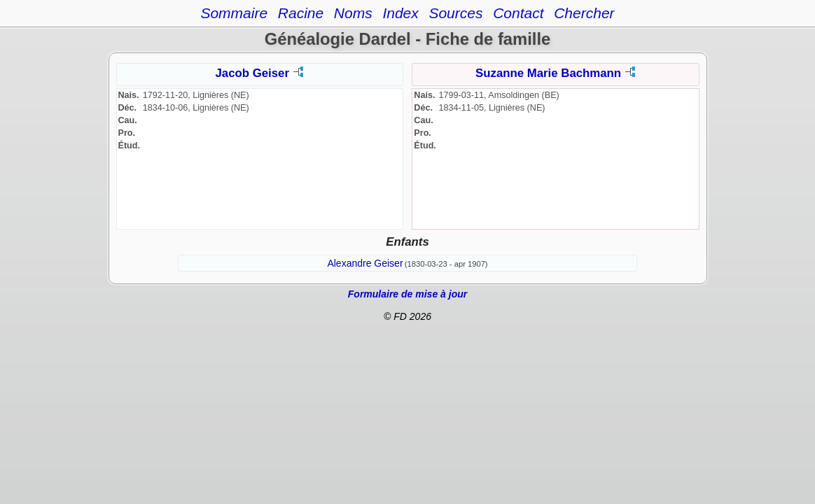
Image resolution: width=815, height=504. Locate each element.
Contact (518, 13)
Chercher (584, 13)
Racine (301, 13)
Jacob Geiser (252, 73)
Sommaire (234, 13)
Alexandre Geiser (365, 263)
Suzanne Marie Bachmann (548, 73)
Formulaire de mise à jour (407, 294)
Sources (455, 13)
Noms (353, 13)
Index (400, 13)
